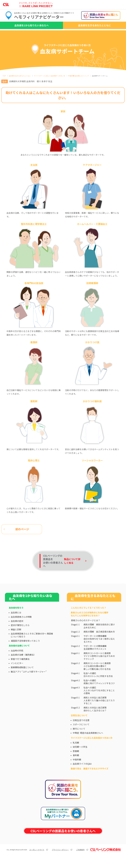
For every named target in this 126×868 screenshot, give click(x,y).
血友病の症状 (17, 631)
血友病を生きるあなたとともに (95, 25)
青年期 (76, 765)
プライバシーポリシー (60, 859)
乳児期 (76, 752)
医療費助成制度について (22, 677)
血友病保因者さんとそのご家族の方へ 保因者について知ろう (32, 645)
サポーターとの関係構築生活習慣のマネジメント (95, 657)
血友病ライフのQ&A (82, 773)
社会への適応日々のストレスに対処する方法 (98, 684)
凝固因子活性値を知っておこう (25, 650)
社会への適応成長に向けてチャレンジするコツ (99, 691)
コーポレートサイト (37, 859)
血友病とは (16, 622)
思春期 (76, 761)
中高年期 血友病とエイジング (79, 76)
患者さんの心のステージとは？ (86, 630)
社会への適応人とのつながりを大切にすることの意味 (99, 700)
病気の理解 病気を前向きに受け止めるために (99, 636)
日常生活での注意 (81, 730)
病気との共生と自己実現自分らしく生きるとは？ (95, 719)
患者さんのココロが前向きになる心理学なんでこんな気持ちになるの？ (90, 624)
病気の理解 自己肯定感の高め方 (99, 641)
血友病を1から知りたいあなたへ (32, 25)
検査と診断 (16, 639)
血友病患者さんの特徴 (21, 626)
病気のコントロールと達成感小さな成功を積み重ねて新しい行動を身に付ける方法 (97, 676)
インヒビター (17, 673)
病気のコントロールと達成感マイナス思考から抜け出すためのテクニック (99, 666)
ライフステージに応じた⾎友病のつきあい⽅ (49, 76)
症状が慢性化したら (20, 635)
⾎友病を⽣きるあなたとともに (20, 76)
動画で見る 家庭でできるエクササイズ (90, 778)
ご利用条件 (80, 859)
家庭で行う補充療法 (20, 669)
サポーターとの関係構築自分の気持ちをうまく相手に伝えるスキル (99, 648)
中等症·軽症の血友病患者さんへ (88, 742)
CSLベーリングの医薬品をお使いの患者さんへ (63, 841)
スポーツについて (81, 734)
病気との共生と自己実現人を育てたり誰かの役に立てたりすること (99, 710)
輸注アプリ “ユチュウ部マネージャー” (29, 681)
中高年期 (77, 769)
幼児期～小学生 (80, 757)
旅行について (79, 738)
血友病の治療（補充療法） (23, 664)
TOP (4, 76)
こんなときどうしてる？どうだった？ (89, 617)
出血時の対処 (17, 660)
